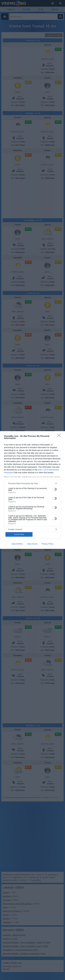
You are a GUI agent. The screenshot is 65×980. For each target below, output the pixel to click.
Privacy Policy (48, 544)
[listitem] (32, 483)
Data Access (32, 544)
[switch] (55, 489)
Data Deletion (17, 544)
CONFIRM (19, 534)
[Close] (60, 436)
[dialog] (32, 490)
